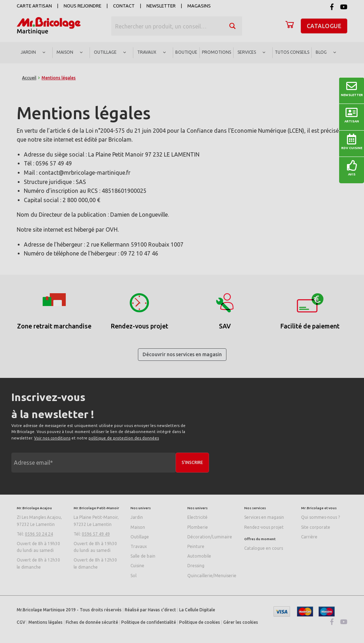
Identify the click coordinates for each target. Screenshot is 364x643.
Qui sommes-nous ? (320, 517)
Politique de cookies (200, 622)
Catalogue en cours (264, 548)
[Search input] (167, 26)
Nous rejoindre (82, 6)
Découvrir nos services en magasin (182, 354)
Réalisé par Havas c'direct (150, 610)
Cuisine (137, 566)
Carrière (309, 537)
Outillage (140, 537)
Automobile (199, 556)
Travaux (139, 546)
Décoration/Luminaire (210, 537)
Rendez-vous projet (264, 527)
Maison (138, 527)
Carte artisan (34, 6)
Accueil (29, 78)
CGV (21, 622)
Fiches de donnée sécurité (92, 622)
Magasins (199, 6)
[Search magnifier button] (232, 26)
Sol (133, 576)
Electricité (197, 517)
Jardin (137, 517)
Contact (124, 6)
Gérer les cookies (241, 622)
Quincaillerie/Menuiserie (212, 576)
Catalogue (324, 26)
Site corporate (316, 527)
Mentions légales (45, 622)
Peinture (196, 546)
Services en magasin (264, 517)
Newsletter (161, 6)
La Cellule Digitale (197, 610)
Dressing (196, 566)
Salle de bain (143, 556)
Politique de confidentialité (149, 622)
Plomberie (198, 527)
